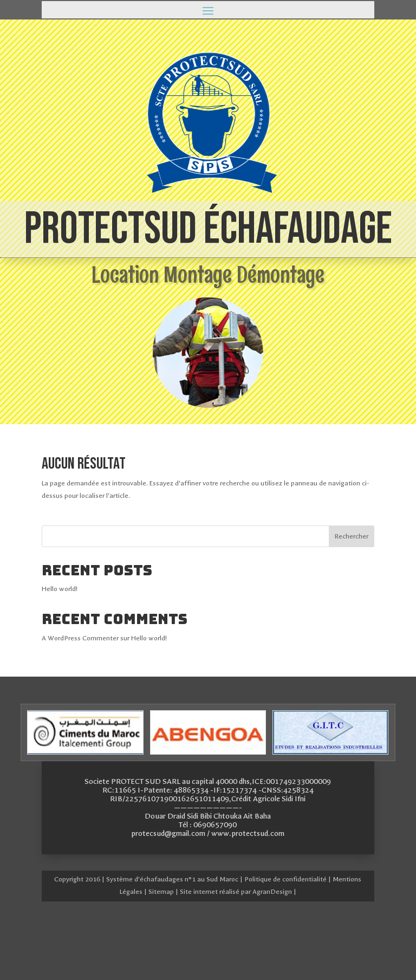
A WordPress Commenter (80, 638)
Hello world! (60, 589)
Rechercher (351, 536)
